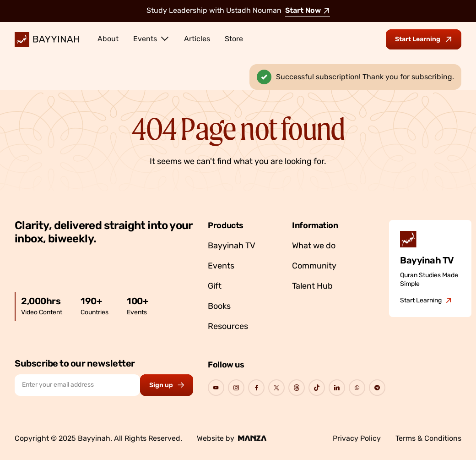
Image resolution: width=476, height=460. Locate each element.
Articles (197, 39)
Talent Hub (312, 287)
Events (151, 38)
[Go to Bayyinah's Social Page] (216, 388)
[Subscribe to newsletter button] (167, 385)
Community (314, 266)
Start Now (308, 11)
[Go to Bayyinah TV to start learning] (424, 39)
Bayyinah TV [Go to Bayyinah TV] (232, 246)
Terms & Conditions (428, 439)
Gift (215, 287)
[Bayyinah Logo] (47, 39)
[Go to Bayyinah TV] (426, 301)
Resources (228, 327)
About (108, 39)
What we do (314, 246)
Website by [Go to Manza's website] (232, 439)
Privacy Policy (357, 439)
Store (234, 39)
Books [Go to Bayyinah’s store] (219, 307)
